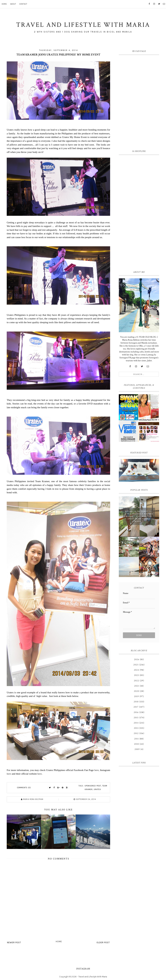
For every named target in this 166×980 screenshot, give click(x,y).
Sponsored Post (93, 786)
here (97, 770)
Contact (23, 4)
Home (4, 4)
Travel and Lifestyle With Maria (93, 977)
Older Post (103, 942)
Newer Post (14, 942)
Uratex (97, 789)
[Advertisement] (139, 212)
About (13, 4)
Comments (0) (24, 788)
